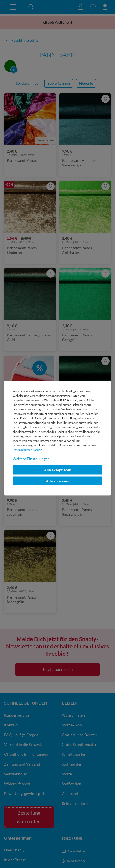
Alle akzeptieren (58, 470)
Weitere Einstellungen (31, 459)
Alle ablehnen (57, 481)
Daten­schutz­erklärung (27, 449)
